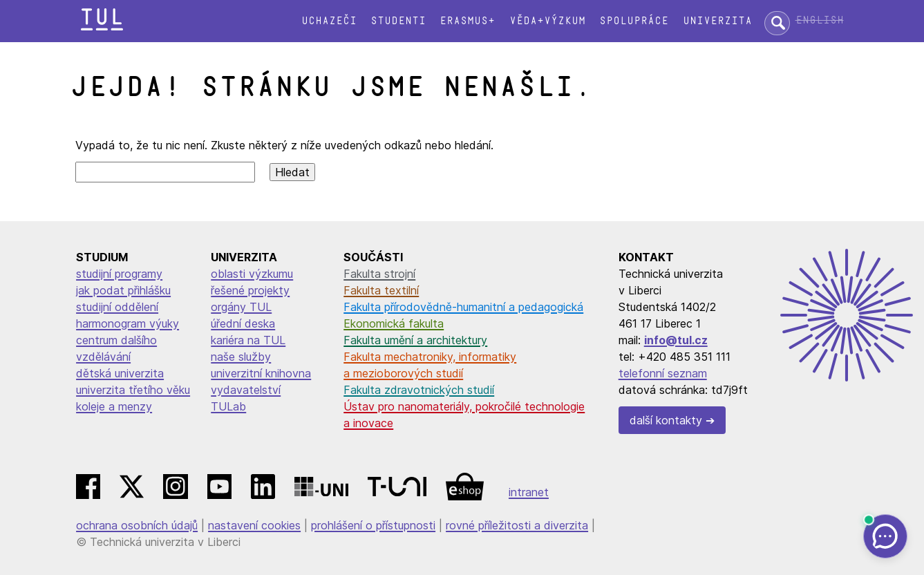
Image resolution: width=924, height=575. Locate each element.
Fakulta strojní (379, 274)
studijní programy (119, 274)
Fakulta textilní (381, 290)
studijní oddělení (117, 307)
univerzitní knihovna (261, 373)
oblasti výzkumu (252, 274)
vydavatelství (246, 390)
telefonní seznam (663, 373)
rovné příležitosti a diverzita (517, 525)
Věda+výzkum (547, 21)
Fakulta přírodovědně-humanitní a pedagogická (463, 307)
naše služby (241, 357)
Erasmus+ (467, 21)
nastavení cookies (254, 525)
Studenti (398, 21)
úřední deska (243, 323)
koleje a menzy (114, 406)
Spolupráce (634, 21)
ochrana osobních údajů (137, 525)
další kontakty (666, 420)
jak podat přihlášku (123, 290)
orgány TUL (241, 307)
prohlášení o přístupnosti (373, 525)
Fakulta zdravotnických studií (419, 390)
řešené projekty (250, 290)
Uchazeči (329, 21)
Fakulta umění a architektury (415, 340)
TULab (228, 406)
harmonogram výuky (128, 323)
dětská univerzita (120, 373)
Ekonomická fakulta (394, 323)
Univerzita (717, 21)
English (820, 20)
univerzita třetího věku (133, 390)
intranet (529, 492)
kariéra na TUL (248, 340)
